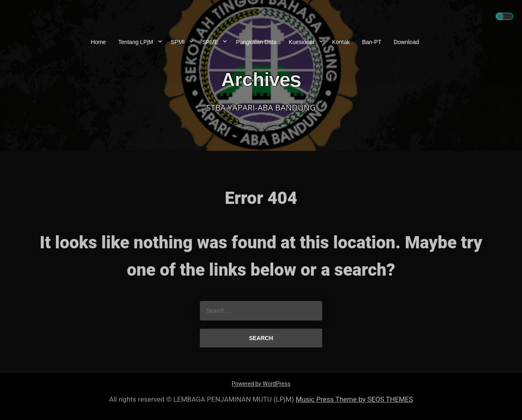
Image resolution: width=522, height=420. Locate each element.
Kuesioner (302, 42)
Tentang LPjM (136, 42)
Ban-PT (372, 42)
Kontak (341, 42)
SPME (210, 42)
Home (98, 42)
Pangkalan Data (256, 42)
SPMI (178, 42)
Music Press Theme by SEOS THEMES (354, 399)
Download (406, 42)
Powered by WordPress (261, 384)
